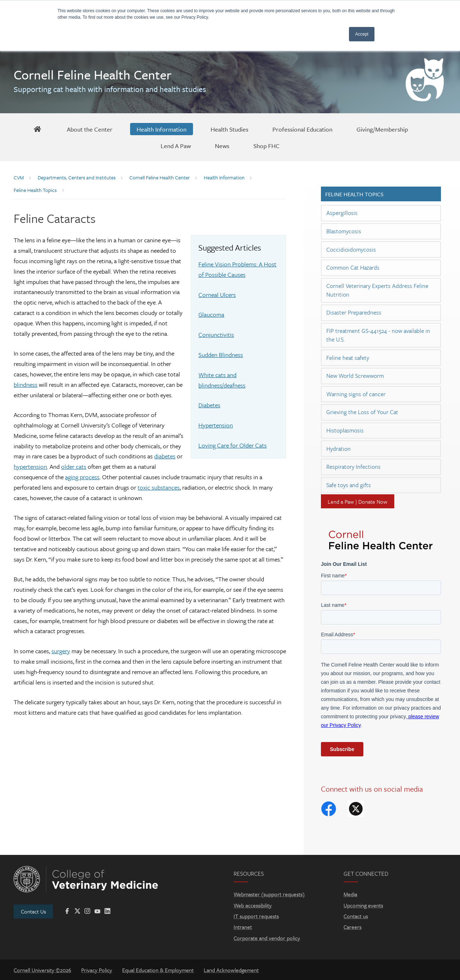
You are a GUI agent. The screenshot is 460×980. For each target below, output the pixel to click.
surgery (61, 651)
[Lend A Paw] (176, 146)
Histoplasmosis (345, 430)
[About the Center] (90, 129)
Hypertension (216, 425)
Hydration (339, 449)
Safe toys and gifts (349, 485)
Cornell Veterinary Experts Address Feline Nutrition (377, 290)
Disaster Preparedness (354, 312)
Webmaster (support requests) (269, 894)
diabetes (165, 456)
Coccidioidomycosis (351, 249)
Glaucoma (211, 314)
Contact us (356, 916)
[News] (222, 146)
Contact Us (33, 911)
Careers (353, 927)
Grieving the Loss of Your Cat (362, 412)
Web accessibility (253, 905)
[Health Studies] (229, 129)
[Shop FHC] (266, 146)
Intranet (243, 927)
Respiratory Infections (353, 467)
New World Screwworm (355, 376)
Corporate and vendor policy (267, 938)
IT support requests (256, 916)
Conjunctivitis (216, 335)
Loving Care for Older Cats (233, 445)
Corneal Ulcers (217, 295)
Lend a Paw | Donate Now (358, 502)
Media (350, 894)
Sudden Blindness (221, 355)
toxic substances (159, 487)
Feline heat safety (348, 358)
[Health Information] (162, 129)
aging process (82, 477)
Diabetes (209, 405)
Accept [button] (362, 34)
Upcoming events (363, 905)
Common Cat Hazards (353, 267)
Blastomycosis (344, 231)
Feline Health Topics (354, 194)
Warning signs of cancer (356, 394)
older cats (74, 466)
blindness (26, 384)
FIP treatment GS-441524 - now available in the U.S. (378, 335)
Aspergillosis (342, 213)
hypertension (30, 466)
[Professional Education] (302, 129)
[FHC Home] (38, 129)
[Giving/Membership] (382, 129)
